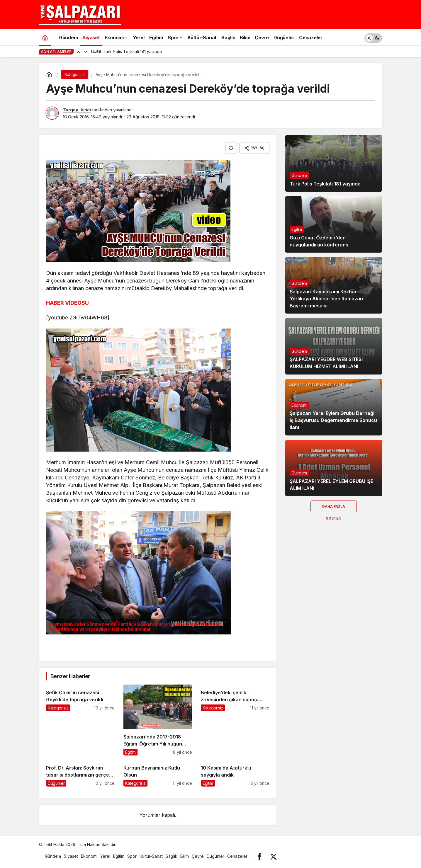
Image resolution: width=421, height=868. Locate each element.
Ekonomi (299, 405)
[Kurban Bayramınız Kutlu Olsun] (158, 773)
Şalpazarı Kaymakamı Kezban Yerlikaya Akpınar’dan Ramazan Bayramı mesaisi (326, 299)
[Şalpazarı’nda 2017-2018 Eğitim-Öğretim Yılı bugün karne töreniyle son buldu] (158, 720)
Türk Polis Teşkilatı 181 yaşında (325, 184)
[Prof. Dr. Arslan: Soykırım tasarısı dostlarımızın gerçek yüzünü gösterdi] (80, 773)
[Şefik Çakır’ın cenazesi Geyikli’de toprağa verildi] (80, 720)
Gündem (299, 175)
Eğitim (297, 229)
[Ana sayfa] (45, 37)
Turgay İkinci (77, 110)
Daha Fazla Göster (334, 508)
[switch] (373, 37)
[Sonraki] (86, 52)
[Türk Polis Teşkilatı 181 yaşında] (334, 163)
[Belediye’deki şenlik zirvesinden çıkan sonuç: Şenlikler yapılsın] (235, 720)
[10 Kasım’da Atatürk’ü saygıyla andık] (235, 773)
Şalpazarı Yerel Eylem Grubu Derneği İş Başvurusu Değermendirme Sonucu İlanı (333, 421)
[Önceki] (79, 52)
